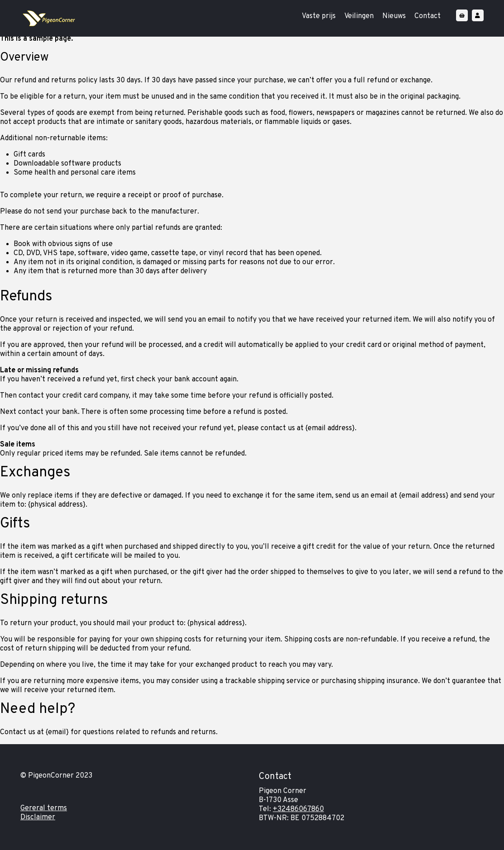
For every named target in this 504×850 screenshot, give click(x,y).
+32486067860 (298, 809)
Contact (428, 16)
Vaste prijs (319, 16)
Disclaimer (38, 817)
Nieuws (394, 16)
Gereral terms (44, 808)
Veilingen (359, 16)
